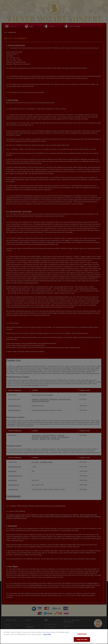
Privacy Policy (47, 634)
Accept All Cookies (82, 639)
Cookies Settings (82, 634)
